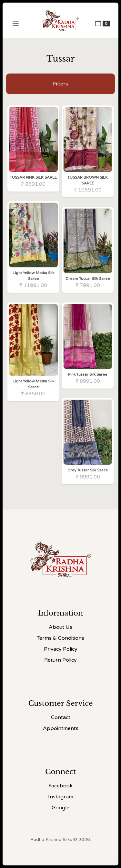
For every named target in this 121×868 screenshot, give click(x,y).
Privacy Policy (61, 649)
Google (60, 808)
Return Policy (60, 660)
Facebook (60, 786)
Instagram (61, 797)
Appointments (61, 728)
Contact (61, 717)
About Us (60, 627)
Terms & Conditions (60, 638)
